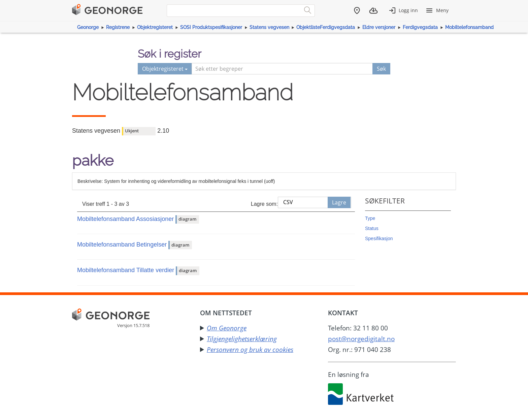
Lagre (339, 202)
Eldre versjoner (379, 27)
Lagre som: (264, 204)
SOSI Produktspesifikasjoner (211, 27)
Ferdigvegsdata (420, 27)
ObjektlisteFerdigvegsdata (326, 27)
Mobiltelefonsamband (469, 27)
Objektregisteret (155, 27)
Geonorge (88, 27)
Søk (381, 69)
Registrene (118, 27)
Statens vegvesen (269, 27)
